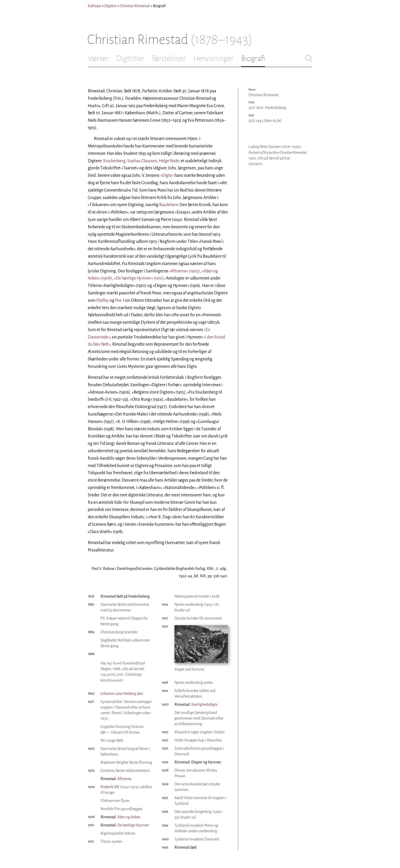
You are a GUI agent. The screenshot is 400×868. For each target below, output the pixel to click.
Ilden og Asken (129, 817)
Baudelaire (168, 205)
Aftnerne (124, 779)
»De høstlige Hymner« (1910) (139, 278)
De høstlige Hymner (133, 825)
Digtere (110, 6)
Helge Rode (169, 161)
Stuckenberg (114, 161)
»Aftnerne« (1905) (184, 271)
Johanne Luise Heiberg (118, 694)
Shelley (103, 300)
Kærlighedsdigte (204, 705)
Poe (118, 300)
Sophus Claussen (142, 161)
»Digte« (167, 175)
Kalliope (94, 6)
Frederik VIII (110, 787)
